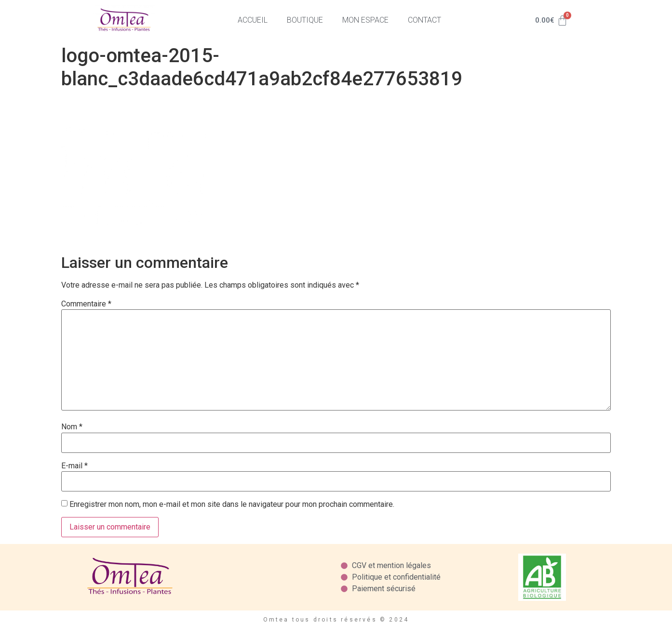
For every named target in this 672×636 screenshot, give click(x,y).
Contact (424, 20)
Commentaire (86, 304)
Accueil (253, 20)
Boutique (305, 20)
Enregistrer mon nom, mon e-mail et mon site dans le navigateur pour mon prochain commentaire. (232, 504)
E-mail (74, 466)
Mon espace (365, 20)
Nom (72, 427)
